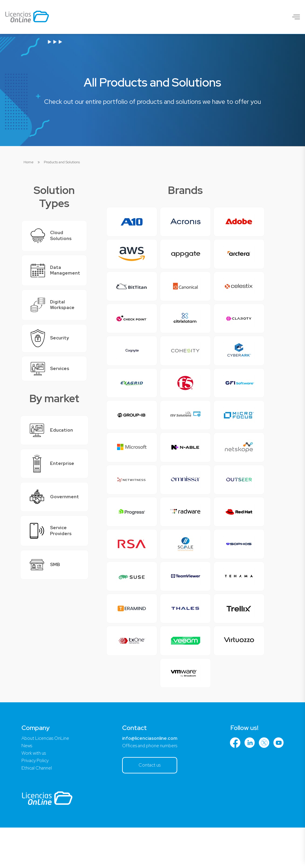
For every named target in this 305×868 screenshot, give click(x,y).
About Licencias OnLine (47, 777)
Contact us (150, 805)
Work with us (35, 793)
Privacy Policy (36, 800)
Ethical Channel (38, 808)
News (27, 785)
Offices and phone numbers (150, 785)
